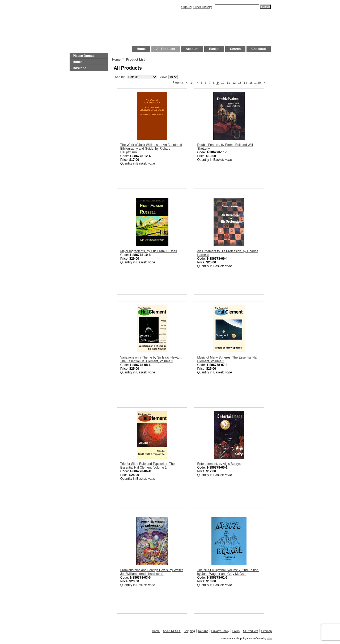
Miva (270, 638)
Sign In (186, 7)
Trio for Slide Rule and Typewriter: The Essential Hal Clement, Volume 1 (148, 466)
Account (192, 49)
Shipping (189, 631)
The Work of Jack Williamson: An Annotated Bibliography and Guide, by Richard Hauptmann (151, 149)
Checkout (259, 49)
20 (259, 83)
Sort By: (120, 77)
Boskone (80, 68)
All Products (166, 49)
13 (240, 83)
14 (245, 83)
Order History (202, 7)
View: (163, 77)
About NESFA (172, 631)
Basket (214, 49)
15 (251, 83)
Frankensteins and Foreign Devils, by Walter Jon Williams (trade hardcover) (152, 572)
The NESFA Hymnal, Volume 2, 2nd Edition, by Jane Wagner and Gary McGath (228, 572)
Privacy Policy (220, 631)
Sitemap (266, 631)
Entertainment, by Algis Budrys (219, 464)
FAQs (236, 631)
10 (223, 83)
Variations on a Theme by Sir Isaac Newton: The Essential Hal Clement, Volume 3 (151, 359)
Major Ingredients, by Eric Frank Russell (149, 251)
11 (228, 83)
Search (235, 49)
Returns (203, 631)
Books (78, 62)
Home (141, 49)
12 (234, 83)
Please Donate (84, 56)
